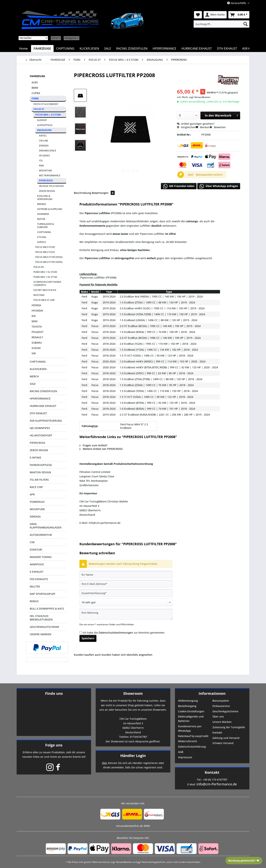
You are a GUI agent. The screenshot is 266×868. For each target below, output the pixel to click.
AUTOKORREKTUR (41, 535)
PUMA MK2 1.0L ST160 (45, 277)
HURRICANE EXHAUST (43, 406)
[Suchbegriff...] (221, 24)
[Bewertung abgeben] (126, 602)
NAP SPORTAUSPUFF (42, 594)
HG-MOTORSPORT (41, 435)
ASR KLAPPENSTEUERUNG (46, 421)
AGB (181, 752)
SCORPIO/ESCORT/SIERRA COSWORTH (47, 283)
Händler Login (133, 756)
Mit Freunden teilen (179, 186)
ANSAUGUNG (44, 130)
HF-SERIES (44, 156)
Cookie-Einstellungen (191, 711)
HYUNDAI (37, 311)
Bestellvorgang (187, 706)
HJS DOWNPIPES (40, 428)
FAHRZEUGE (37, 76)
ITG (41, 161)
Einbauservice (221, 706)
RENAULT (37, 337)
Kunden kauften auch (87, 655)
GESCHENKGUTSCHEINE (44, 627)
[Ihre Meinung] (126, 614)
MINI (35, 321)
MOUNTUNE (45, 171)
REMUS (34, 601)
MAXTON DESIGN (40, 472)
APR (32, 494)
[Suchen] (245, 24)
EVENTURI (36, 550)
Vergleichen (186, 127)
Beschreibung (82, 193)
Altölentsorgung (188, 701)
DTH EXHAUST (38, 413)
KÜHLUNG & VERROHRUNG (45, 198)
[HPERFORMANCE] (164, 49)
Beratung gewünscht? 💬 (244, 861)
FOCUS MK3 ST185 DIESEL (49, 262)
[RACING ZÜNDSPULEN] (132, 49)
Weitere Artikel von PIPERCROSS (101, 449)
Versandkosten (124, 862)
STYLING (42, 237)
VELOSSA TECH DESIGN (51, 186)
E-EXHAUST (37, 572)
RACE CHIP (36, 487)
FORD (35, 98)
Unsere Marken (222, 722)
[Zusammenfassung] (126, 593)
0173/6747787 (138, 737)
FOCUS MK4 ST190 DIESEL (49, 257)
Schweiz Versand (223, 743)
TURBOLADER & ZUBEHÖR (46, 226)
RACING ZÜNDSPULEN (43, 391)
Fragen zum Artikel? (93, 445)
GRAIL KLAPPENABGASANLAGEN (46, 526)
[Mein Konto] (215, 15)
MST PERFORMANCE (50, 175)
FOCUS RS (39, 267)
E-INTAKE (35, 458)
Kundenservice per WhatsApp (190, 728)
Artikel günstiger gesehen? (196, 124)
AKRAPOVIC (37, 564)
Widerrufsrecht (187, 741)
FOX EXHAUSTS (39, 579)
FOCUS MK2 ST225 (45, 252)
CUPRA (36, 93)
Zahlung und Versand (226, 738)
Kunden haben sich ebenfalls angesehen (127, 655)
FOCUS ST (39, 109)
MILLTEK (35, 586)
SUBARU (37, 343)
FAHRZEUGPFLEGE (41, 465)
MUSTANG (39, 295)
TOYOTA (37, 327)
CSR (32, 542)
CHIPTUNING (44, 232)
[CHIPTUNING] (65, 49)
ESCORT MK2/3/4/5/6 (45, 290)
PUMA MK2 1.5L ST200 (45, 272)
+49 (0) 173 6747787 (215, 780)
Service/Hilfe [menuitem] (237, 3)
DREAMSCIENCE (48, 151)
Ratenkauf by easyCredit (193, 736)
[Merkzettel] (198, 15)
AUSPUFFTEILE (45, 125)
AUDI (35, 82)
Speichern (88, 638)
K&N (41, 166)
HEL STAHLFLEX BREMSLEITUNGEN (41, 618)
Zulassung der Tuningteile (229, 727)
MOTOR (41, 219)
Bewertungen (103, 193)
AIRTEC (43, 136)
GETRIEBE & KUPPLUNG (50, 209)
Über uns (218, 716)
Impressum (185, 757)
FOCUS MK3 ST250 (45, 247)
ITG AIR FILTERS (39, 480)
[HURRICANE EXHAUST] (197, 49)
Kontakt (217, 733)
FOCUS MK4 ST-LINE (44, 300)
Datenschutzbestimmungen (116, 633)
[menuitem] (221, 24)
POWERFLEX (37, 502)
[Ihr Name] (126, 575)
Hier (105, 763)
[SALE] (108, 49)
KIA (34, 316)
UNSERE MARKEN (41, 634)
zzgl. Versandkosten (200, 97)
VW (34, 353)
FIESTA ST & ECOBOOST (46, 104)
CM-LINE (44, 141)
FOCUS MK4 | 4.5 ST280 (48, 115)
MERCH (34, 376)
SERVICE (42, 242)
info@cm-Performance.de (217, 784)
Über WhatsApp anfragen (219, 186)
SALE (33, 384)
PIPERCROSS (46, 180)
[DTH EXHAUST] (227, 49)
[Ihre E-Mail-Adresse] (126, 584)
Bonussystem (221, 701)
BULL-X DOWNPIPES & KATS (47, 609)
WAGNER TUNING (41, 557)
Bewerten (218, 127)
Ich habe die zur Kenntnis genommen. (124, 633)
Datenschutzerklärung (192, 747)
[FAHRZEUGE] (42, 49)
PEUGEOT (37, 332)
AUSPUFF (42, 120)
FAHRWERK (43, 214)
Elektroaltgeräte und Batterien (191, 719)
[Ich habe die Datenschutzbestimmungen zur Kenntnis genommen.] (81, 632)
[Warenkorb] (239, 15)
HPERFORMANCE (40, 398)
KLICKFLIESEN (38, 369)
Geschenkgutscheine (225, 711)
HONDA (36, 305)
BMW (35, 88)
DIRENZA (44, 146)
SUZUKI (36, 348)
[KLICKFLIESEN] (89, 49)
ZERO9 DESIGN (47, 191)
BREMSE (42, 204)
